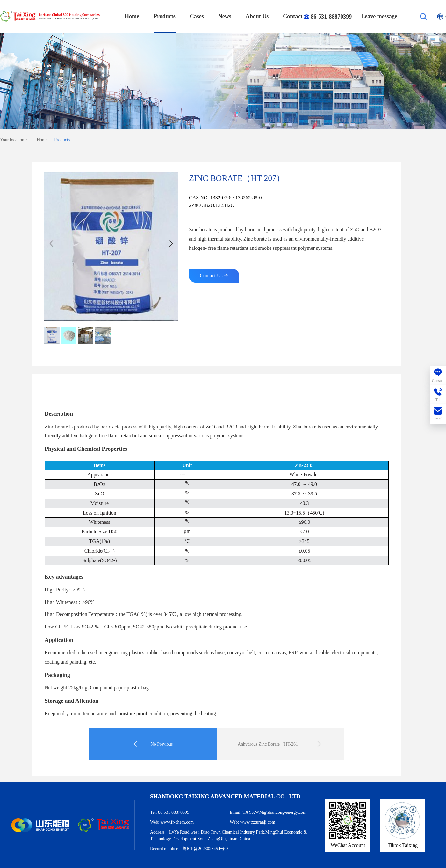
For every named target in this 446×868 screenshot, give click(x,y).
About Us (257, 16)
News (225, 16)
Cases (197, 16)
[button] (171, 244)
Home (132, 16)
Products (165, 16)
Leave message (379, 16)
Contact (315, 16)
